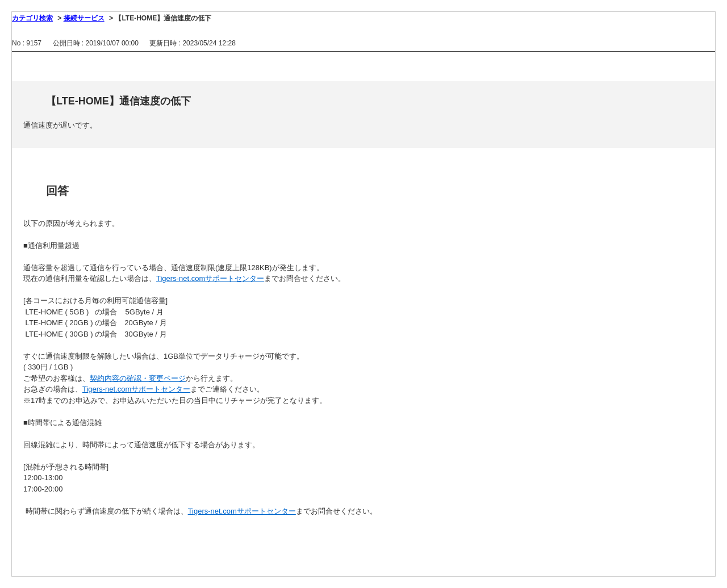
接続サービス (84, 18)
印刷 (358, 65)
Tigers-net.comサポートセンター (210, 278)
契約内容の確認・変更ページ (138, 378)
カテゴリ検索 (32, 18)
